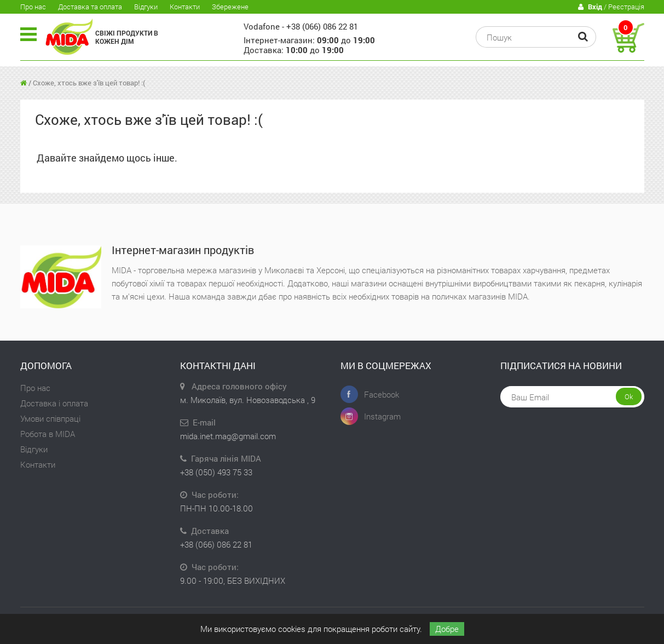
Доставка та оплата (90, 7)
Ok (629, 396)
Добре (447, 629)
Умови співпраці (50, 418)
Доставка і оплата (54, 403)
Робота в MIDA (48, 434)
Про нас (33, 7)
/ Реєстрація (611, 7)
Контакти (185, 7)
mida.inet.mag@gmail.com (228, 436)
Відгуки (146, 7)
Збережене (230, 7)
